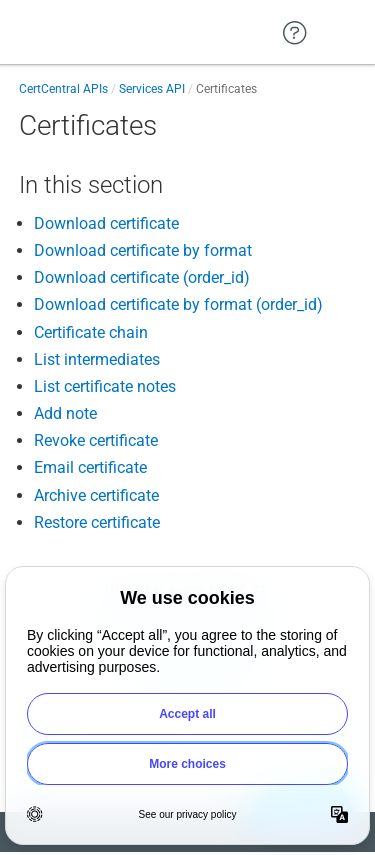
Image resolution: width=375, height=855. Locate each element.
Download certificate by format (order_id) (178, 304)
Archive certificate (96, 495)
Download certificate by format (143, 250)
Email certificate (90, 467)
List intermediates (97, 359)
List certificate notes (105, 386)
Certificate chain (91, 332)
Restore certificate (97, 522)
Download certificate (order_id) (142, 277)
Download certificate (106, 223)
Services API (152, 89)
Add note (65, 413)
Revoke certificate (96, 440)
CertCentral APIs (63, 89)
